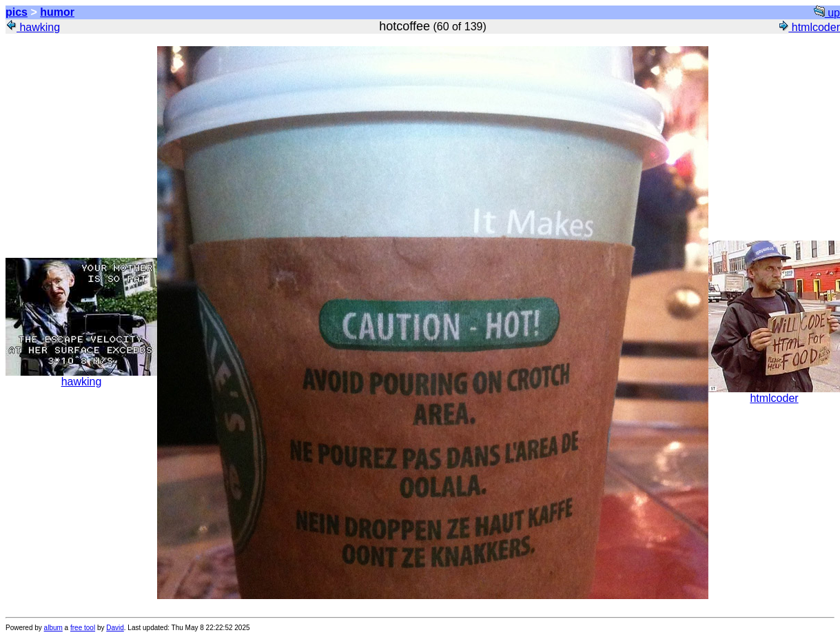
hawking (33, 27)
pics (17, 12)
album (53, 628)
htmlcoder (809, 27)
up (827, 13)
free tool (83, 628)
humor (57, 12)
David (115, 628)
